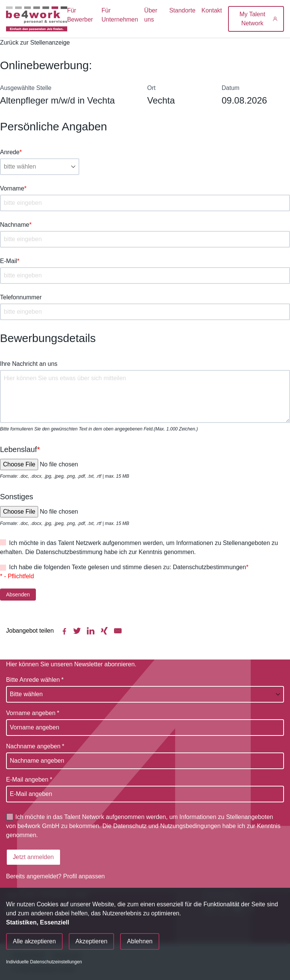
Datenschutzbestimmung (69, 552)
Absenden (18, 595)
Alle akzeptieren (34, 941)
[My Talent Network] (256, 19)
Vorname (13, 188)
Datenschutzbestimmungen (210, 567)
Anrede (11, 152)
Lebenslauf (20, 449)
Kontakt (212, 10)
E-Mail (10, 261)
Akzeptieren (92, 941)
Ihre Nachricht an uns (29, 364)
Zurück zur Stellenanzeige (35, 43)
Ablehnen (140, 941)
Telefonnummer (21, 297)
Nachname (16, 225)
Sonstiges (17, 497)
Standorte (182, 10)
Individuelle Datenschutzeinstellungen (44, 962)
